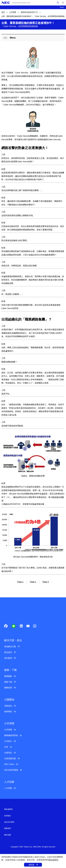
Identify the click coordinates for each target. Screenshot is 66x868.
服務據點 (8, 676)
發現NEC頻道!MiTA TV (29, 12)
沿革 (6, 747)
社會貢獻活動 (10, 758)
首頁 (3, 12)
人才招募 (8, 788)
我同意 (31, 865)
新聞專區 (8, 712)
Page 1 (20, 582)
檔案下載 (8, 682)
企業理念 (8, 753)
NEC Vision (9, 764)
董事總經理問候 (11, 735)
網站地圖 (8, 835)
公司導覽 (13, 12)
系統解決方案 (10, 647)
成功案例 (8, 658)
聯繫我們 (8, 688)
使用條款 (8, 816)
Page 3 (46, 582)
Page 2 (33, 582)
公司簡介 (8, 741)
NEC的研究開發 (11, 770)
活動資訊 (8, 706)
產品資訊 (8, 652)
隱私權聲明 (53, 860)
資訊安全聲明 (9, 822)
